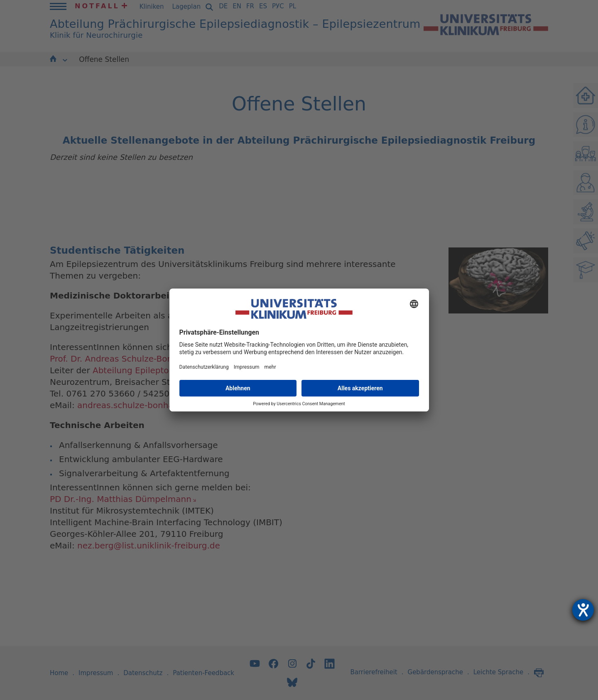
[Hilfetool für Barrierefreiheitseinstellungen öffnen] (583, 610)
